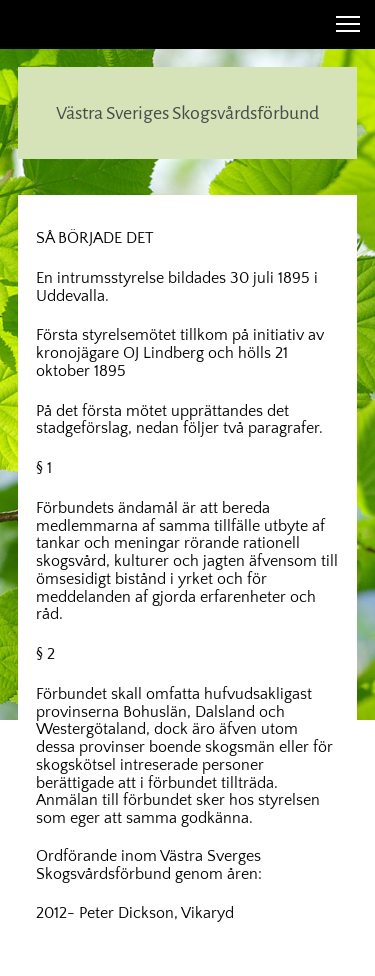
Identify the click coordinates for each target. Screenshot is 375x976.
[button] (348, 24)
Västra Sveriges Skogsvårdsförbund (187, 113)
